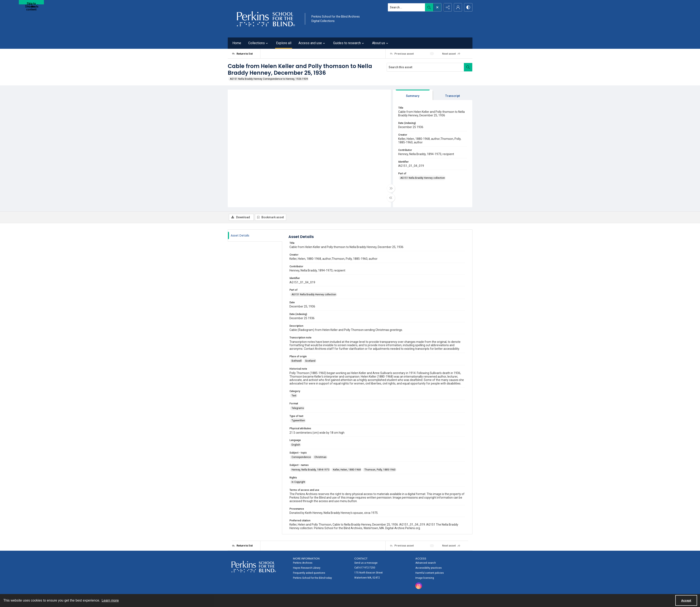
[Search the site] (406, 7)
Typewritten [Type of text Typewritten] (298, 421)
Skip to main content (31, 3)
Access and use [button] (312, 43)
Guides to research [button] (349, 43)
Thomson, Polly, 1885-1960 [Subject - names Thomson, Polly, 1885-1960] (380, 470)
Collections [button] (259, 43)
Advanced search (426, 563)
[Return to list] (246, 54)
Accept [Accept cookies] (686, 601)
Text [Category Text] (294, 396)
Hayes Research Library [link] (307, 568)
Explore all (284, 43)
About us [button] (381, 43)
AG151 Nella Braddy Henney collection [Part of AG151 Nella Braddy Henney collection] (423, 178)
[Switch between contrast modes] (468, 7)
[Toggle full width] (391, 188)
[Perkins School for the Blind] (265, 19)
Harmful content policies (430, 573)
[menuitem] (322, 568)
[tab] (413, 95)
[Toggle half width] (391, 198)
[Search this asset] (425, 67)
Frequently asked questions (309, 573)
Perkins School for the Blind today (312, 578)
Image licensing (425, 578)
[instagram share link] (419, 586)
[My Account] (458, 7)
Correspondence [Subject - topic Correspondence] (301, 457)
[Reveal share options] (447, 7)
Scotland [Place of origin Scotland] (310, 361)
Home (237, 43)
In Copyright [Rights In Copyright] (298, 482)
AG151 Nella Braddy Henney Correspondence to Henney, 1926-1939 (269, 79)
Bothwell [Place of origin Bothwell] (297, 361)
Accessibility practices (429, 568)
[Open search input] (437, 7)
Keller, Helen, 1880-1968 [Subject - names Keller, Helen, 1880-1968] (347, 470)
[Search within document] (468, 67)
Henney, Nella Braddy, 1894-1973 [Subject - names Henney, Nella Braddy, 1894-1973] (310, 470)
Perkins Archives (303, 563)
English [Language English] (296, 445)
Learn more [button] (110, 600)
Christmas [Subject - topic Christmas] (320, 457)
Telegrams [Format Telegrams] (298, 408)
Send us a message (366, 563)
